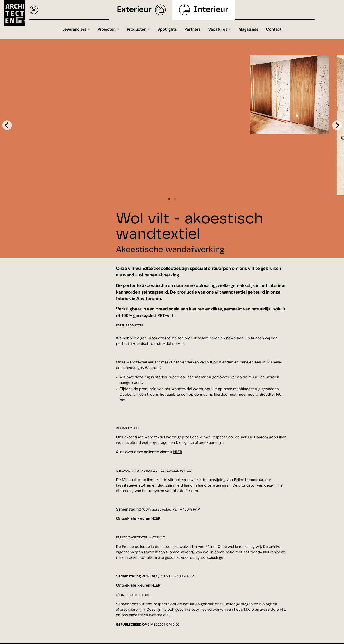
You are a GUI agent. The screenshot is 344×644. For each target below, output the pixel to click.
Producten (137, 30)
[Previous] (7, 125)
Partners (193, 30)
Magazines (248, 30)
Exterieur (134, 10)
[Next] (337, 125)
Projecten (107, 30)
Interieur (211, 10)
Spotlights (167, 30)
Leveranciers (74, 30)
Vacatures (218, 30)
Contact (274, 30)
